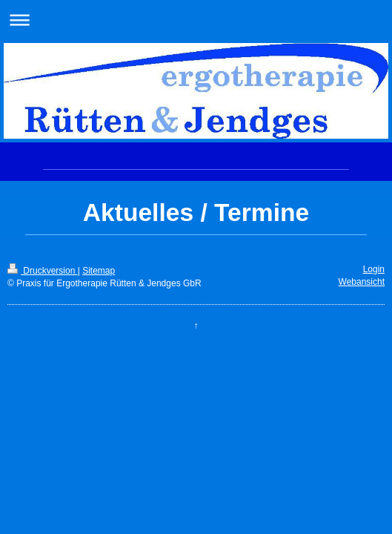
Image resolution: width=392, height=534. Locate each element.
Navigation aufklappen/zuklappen (196, 20)
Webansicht (362, 282)
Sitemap (99, 271)
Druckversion (43, 271)
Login (374, 269)
